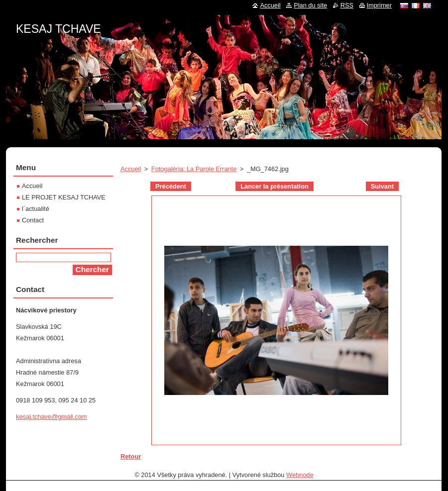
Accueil (131, 169)
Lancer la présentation (275, 186)
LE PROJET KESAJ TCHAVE (64, 197)
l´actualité (36, 209)
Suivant (382, 186)
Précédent (171, 186)
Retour (131, 456)
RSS (347, 5)
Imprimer (379, 5)
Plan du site (310, 5)
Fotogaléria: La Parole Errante (194, 169)
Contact (33, 220)
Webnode (300, 475)
